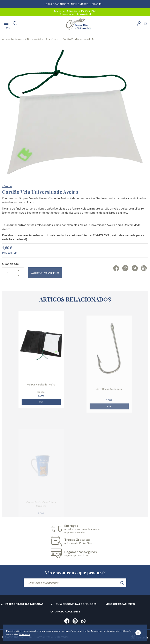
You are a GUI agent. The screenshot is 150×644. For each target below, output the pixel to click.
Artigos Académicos (13, 39)
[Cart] (145, 23)
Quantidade (10, 278)
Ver (41, 412)
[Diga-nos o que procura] (75, 583)
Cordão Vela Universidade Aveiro (81, 39)
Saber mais (24, 634)
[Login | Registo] (139, 23)
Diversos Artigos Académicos (43, 39)
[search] (15, 24)
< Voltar (7, 200)
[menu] (6, 24)
